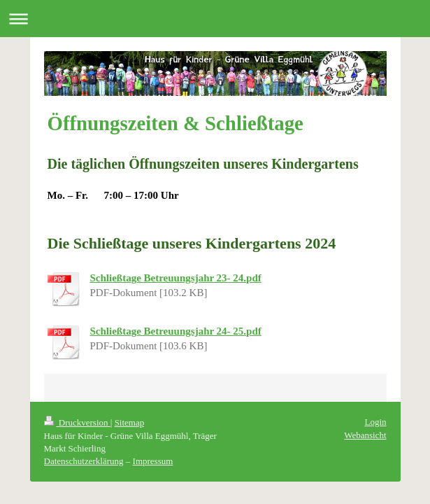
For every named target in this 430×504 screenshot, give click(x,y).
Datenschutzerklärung (84, 461)
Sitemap (130, 422)
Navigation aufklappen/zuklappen (215, 19)
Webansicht (365, 435)
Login (375, 422)
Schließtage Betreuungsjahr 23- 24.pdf (176, 278)
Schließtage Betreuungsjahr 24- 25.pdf (176, 331)
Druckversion (77, 422)
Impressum (153, 461)
